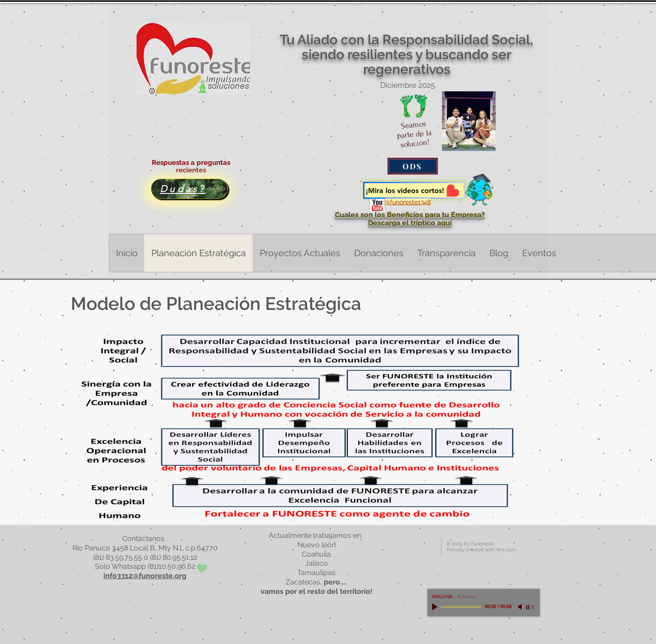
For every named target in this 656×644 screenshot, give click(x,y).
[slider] (531, 607)
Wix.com (506, 550)
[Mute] (521, 607)
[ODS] (413, 166)
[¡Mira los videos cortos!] (414, 190)
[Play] (436, 607)
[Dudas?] (189, 189)
